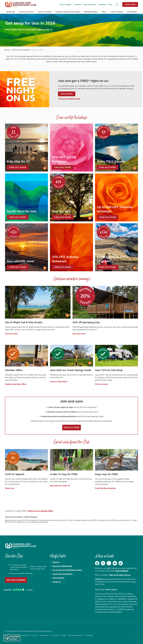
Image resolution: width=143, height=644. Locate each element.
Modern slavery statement (75, 635)
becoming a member (57, 59)
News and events (90, 5)
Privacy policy (55, 635)
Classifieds (102, 5)
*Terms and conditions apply (69, 99)
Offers (104, 12)
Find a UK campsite (45, 12)
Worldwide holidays (91, 12)
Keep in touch (104, 557)
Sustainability (89, 635)
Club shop (78, 5)
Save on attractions (59, 382)
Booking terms (45, 635)
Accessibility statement (22, 635)
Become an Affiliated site (62, 566)
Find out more (11, 334)
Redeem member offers (16, 384)
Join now (130, 4)
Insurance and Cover (26, 12)
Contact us (57, 582)
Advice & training (117, 12)
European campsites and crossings (68, 12)
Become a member (16, 580)
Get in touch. (111, 590)
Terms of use (35, 635)
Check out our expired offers (40, 511)
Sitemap (63, 635)
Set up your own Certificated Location (67, 570)
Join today (67, 94)
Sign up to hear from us (120, 575)
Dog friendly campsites (105, 488)
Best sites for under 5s (60, 486)
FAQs (110, 5)
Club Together (132, 12)
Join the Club (14, 557)
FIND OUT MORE (72, 428)
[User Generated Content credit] (45, 168)
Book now (10, 488)
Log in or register (65, 5)
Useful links (58, 557)
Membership (11, 12)
